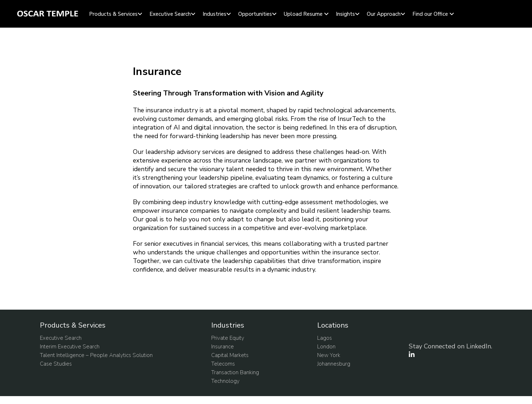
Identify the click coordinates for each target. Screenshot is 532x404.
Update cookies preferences (36, 400)
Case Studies (56, 364)
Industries (214, 14)
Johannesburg (334, 364)
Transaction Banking (235, 372)
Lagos (325, 338)
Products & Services (113, 14)
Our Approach (384, 14)
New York (329, 355)
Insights (345, 14)
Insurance (223, 347)
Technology (225, 381)
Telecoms (223, 364)
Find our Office (430, 14)
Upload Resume (303, 14)
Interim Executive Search (70, 347)
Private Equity (228, 338)
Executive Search (170, 14)
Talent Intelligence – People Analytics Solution (96, 355)
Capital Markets (230, 355)
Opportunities (255, 14)
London (326, 347)
